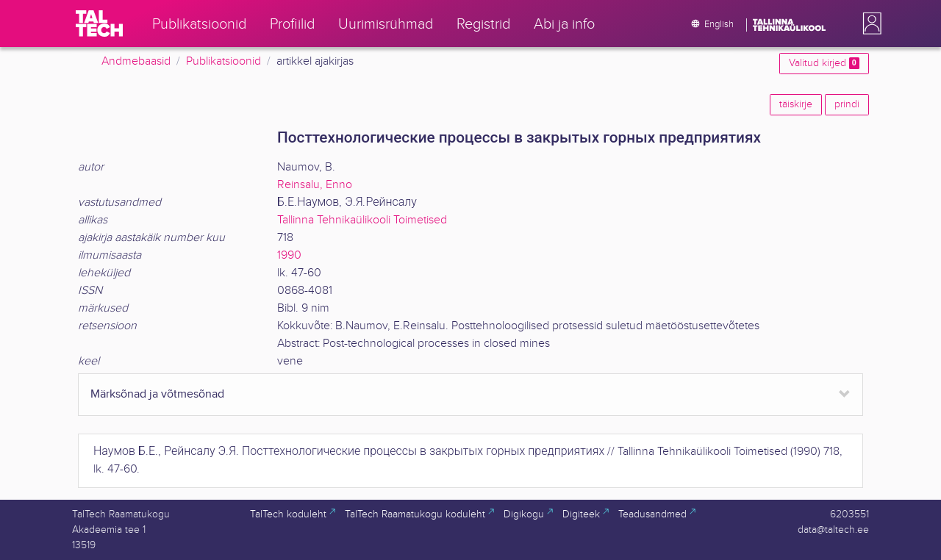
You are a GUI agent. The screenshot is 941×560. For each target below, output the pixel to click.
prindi (847, 104)
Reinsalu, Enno (315, 185)
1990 (289, 255)
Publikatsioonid (223, 61)
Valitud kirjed (824, 63)
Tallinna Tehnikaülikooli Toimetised (362, 220)
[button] (869, 24)
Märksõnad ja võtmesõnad (157, 394)
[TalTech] (99, 24)
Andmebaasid (136, 61)
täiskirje (796, 104)
